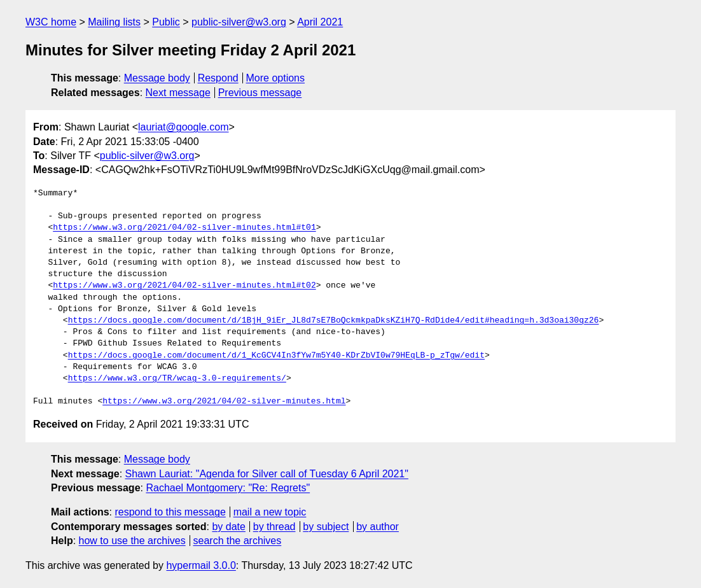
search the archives (238, 541)
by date (228, 527)
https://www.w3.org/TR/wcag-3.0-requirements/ (177, 379)
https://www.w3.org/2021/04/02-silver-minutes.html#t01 (184, 228)
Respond (218, 78)
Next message (178, 93)
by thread (274, 527)
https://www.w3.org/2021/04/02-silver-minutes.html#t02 (184, 286)
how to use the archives (132, 541)
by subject (326, 527)
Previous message (260, 93)
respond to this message (170, 512)
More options (276, 78)
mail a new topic (270, 512)
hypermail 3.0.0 (201, 565)
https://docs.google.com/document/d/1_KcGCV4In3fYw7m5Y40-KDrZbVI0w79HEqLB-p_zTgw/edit (276, 356)
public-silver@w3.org (239, 22)
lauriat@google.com (184, 127)
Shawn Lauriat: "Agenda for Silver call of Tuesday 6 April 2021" (267, 474)
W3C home (51, 22)
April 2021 (320, 22)
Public (166, 22)
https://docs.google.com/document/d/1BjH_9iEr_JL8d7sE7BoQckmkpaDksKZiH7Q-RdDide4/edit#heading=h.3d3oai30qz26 (334, 321)
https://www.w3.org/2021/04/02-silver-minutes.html (224, 402)
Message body (157, 78)
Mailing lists (114, 22)
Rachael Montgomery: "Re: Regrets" (228, 488)
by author (378, 527)
